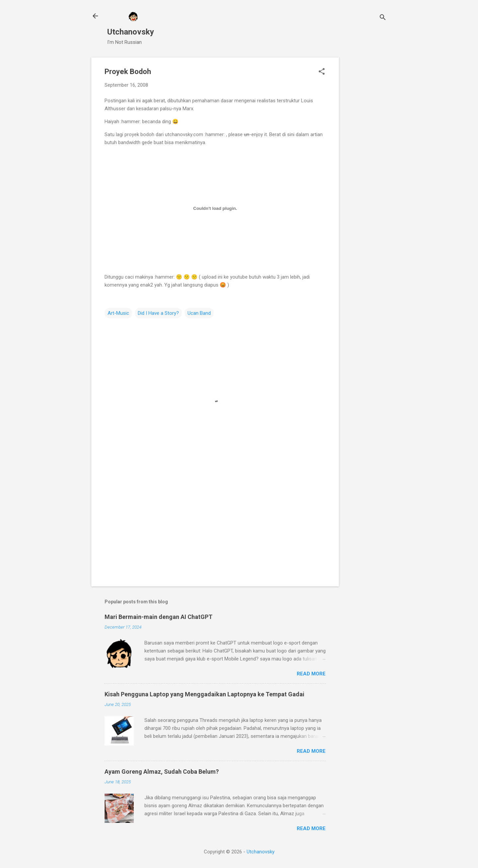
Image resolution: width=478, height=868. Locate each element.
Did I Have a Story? (158, 313)
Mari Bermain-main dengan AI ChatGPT (159, 617)
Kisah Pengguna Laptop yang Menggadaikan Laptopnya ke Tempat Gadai (204, 694)
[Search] (383, 18)
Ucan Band (199, 313)
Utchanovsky (131, 32)
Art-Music (118, 313)
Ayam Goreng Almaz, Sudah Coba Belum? (162, 772)
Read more (311, 674)
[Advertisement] (365, 157)
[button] (322, 72)
